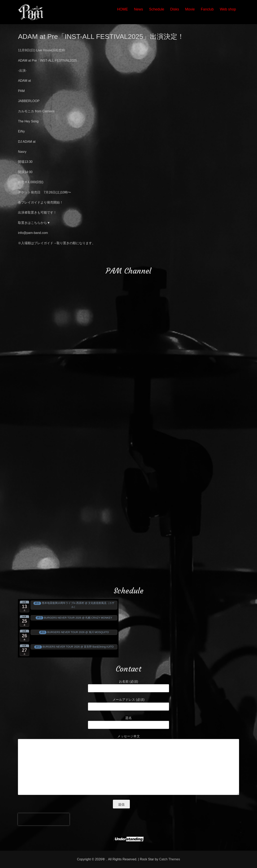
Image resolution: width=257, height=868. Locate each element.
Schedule (157, 9)
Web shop (228, 9)
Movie (190, 9)
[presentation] (44, 819)
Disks (175, 9)
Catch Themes (170, 859)
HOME (123, 9)
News (139, 9)
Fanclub (207, 9)
